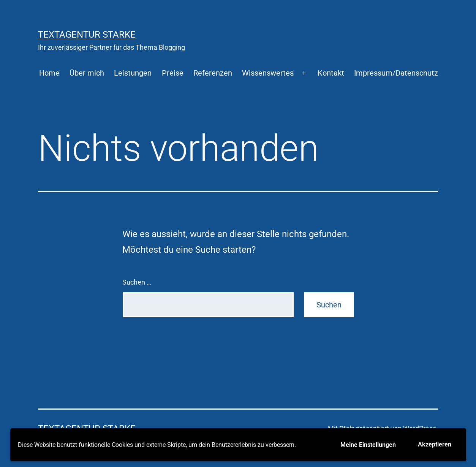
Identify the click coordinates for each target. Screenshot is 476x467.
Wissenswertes (268, 73)
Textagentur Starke (87, 35)
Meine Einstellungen (368, 445)
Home (49, 73)
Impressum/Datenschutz (396, 73)
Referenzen (213, 73)
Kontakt (331, 73)
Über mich (87, 73)
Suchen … (137, 282)
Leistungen (133, 73)
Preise (173, 73)
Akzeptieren (435, 444)
